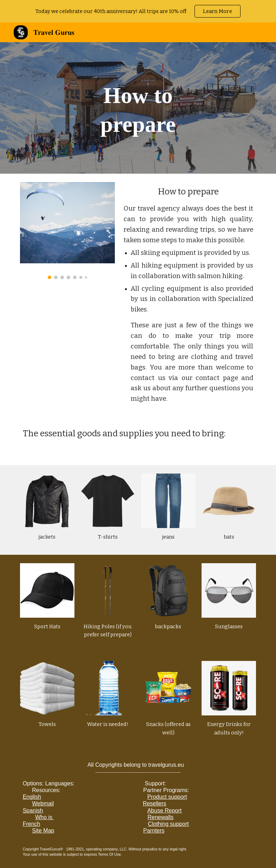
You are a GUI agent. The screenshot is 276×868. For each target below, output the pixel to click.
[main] (138, 108)
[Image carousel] (67, 231)
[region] (138, 11)
